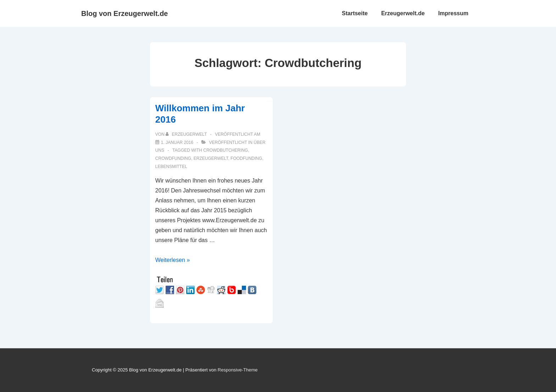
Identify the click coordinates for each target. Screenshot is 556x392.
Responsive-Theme (238, 370)
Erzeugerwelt (211, 158)
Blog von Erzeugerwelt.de (124, 13)
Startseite (355, 13)
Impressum (453, 13)
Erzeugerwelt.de (403, 13)
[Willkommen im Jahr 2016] (177, 142)
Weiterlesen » (173, 260)
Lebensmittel (171, 167)
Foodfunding (246, 158)
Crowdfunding (173, 158)
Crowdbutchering (226, 150)
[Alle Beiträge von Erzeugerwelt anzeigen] (187, 134)
